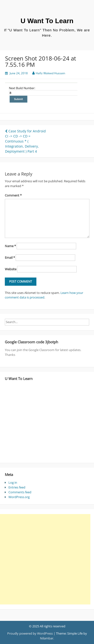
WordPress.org (19, 497)
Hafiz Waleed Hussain (50, 73)
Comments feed (20, 492)
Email (10, 258)
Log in (13, 482)
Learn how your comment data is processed (44, 295)
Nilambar (47, 638)
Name (10, 246)
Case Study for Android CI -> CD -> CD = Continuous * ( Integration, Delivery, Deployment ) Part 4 (25, 141)
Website (11, 269)
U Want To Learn (47, 21)
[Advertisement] (45, 559)
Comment (13, 195)
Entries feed (17, 487)
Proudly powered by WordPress (30, 633)
